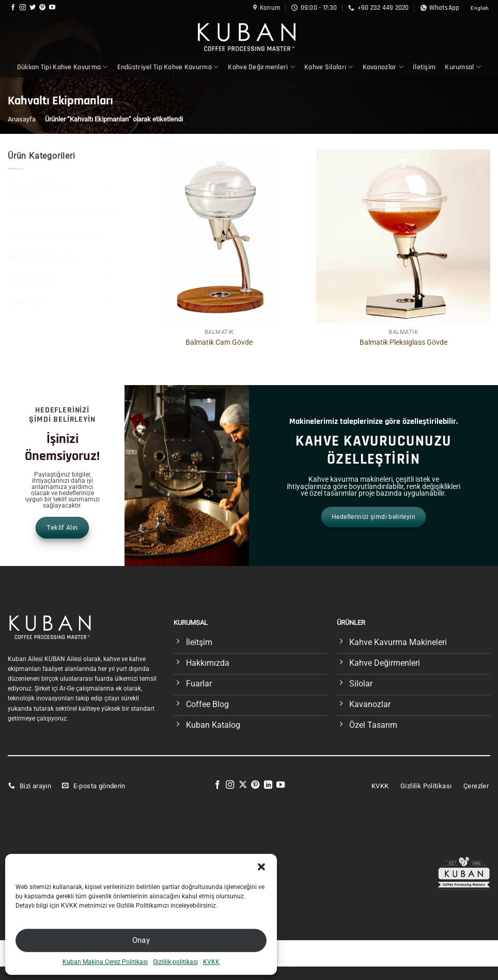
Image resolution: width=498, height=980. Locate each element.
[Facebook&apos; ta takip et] (13, 8)
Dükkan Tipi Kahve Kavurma (63, 67)
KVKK (211, 962)
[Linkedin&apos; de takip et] (268, 785)
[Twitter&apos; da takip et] (33, 8)
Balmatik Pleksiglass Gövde (403, 342)
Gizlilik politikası (175, 962)
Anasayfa (22, 119)
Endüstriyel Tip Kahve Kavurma (168, 67)
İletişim (424, 67)
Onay (141, 940)
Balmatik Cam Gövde (219, 342)
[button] (261, 867)
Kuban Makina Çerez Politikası (105, 962)
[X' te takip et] (243, 785)
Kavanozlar (383, 67)
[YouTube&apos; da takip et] (52, 8)
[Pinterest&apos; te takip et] (42, 8)
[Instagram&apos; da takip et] (23, 8)
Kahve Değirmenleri (261, 67)
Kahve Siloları (329, 67)
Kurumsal (463, 67)
